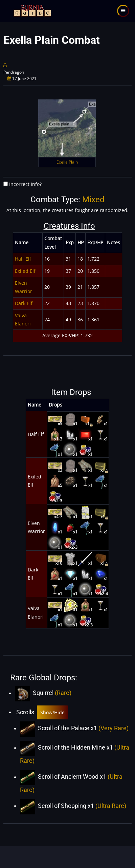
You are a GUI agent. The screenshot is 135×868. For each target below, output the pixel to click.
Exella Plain (67, 162)
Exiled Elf (25, 271)
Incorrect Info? (25, 184)
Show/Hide (52, 712)
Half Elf (23, 259)
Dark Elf (24, 303)
